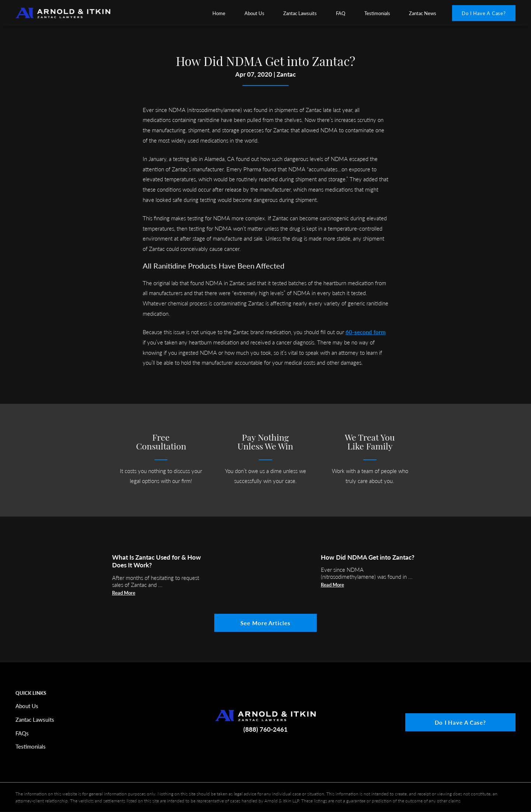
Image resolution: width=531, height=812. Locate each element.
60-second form (366, 332)
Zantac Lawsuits (300, 13)
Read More (124, 593)
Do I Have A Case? (484, 13)
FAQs (22, 733)
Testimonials (377, 13)
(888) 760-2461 (265, 729)
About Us (254, 13)
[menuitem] (219, 13)
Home (219, 13)
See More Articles (265, 623)
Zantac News (423, 13)
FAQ (341, 13)
